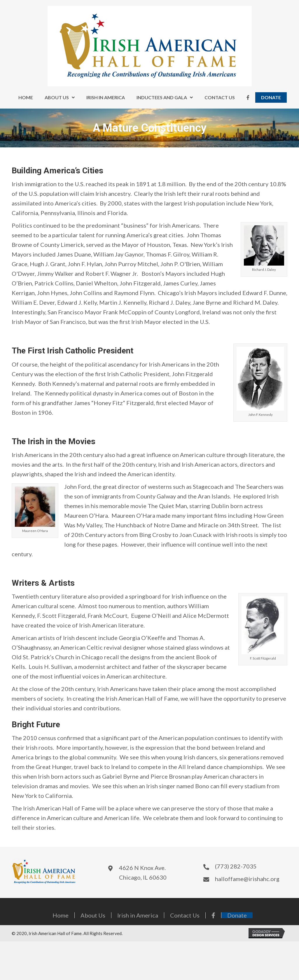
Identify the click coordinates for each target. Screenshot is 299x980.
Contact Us (185, 915)
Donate (237, 915)
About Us (93, 915)
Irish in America (138, 915)
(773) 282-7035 (236, 866)
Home (61, 915)
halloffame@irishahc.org (247, 879)
